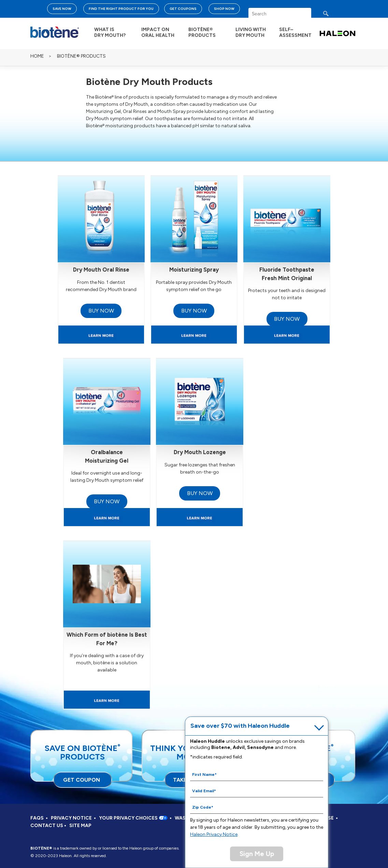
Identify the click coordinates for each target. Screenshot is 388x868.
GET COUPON (82, 780)
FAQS (37, 818)
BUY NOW (101, 311)
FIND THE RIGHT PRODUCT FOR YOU (121, 9)
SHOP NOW (224, 9)
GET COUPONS (183, 9)
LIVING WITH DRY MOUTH (251, 32)
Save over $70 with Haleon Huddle (240, 726)
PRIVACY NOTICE (71, 818)
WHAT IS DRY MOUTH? (110, 32)
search (332, 16)
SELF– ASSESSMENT (295, 32)
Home (37, 56)
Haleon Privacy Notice (214, 834)
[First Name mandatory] (257, 774)
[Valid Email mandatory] (257, 791)
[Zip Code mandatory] (257, 807)
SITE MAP (80, 826)
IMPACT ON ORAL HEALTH (158, 32)
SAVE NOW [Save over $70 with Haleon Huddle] (62, 9)
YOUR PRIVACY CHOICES (133, 818)
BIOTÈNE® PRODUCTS (202, 32)
